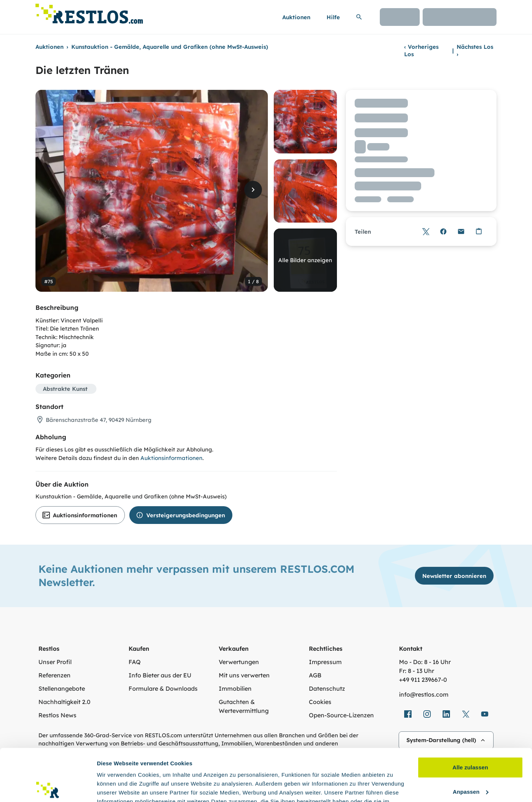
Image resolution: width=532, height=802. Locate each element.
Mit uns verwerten (244, 675)
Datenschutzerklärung (166, 767)
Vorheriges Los (421, 50)
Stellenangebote (62, 688)
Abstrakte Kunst (65, 389)
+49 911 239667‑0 (423, 680)
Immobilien (235, 688)
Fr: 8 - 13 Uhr (417, 671)
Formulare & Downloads (163, 688)
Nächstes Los (475, 50)
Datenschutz (327, 688)
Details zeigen (115, 787)
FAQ (135, 662)
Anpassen (471, 739)
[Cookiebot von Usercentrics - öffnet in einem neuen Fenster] (48, 788)
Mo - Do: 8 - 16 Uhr (425, 662)
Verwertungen (239, 662)
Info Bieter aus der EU (160, 675)
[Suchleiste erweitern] (359, 17)
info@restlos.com (424, 694)
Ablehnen (470, 764)
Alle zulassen (470, 715)
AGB (315, 675)
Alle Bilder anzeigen (305, 260)
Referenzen (54, 675)
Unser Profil (55, 662)
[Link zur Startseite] (89, 12)
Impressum (325, 662)
